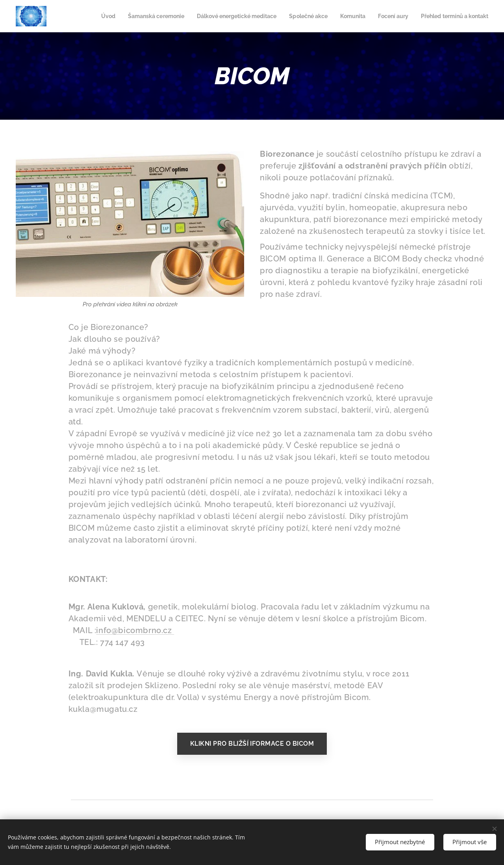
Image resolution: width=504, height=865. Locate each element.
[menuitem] (135, 16)
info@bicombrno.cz (135, 630)
